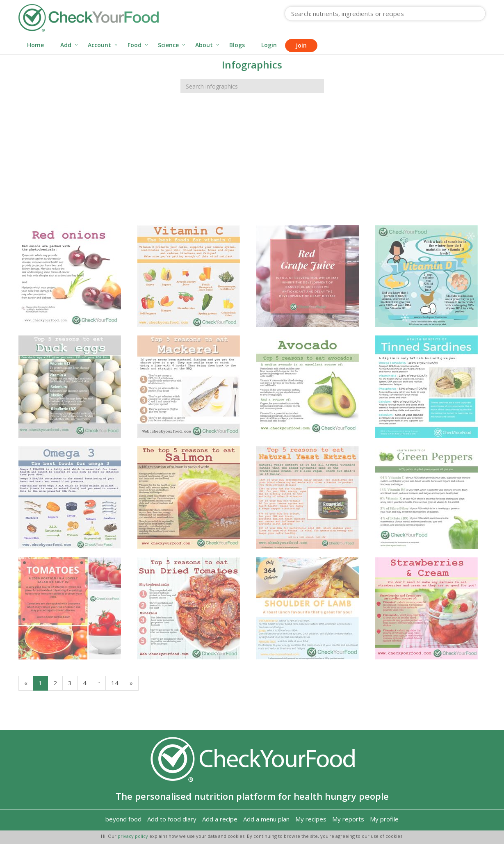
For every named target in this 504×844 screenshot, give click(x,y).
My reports (348, 819)
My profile (384, 819)
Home (35, 45)
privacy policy (133, 836)
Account (99, 45)
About (204, 45)
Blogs (237, 45)
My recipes (311, 819)
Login (269, 45)
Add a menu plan (266, 819)
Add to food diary (172, 819)
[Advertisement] (252, 163)
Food (135, 45)
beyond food (123, 819)
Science (168, 45)
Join (301, 45)
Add (66, 45)
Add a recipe (220, 819)
